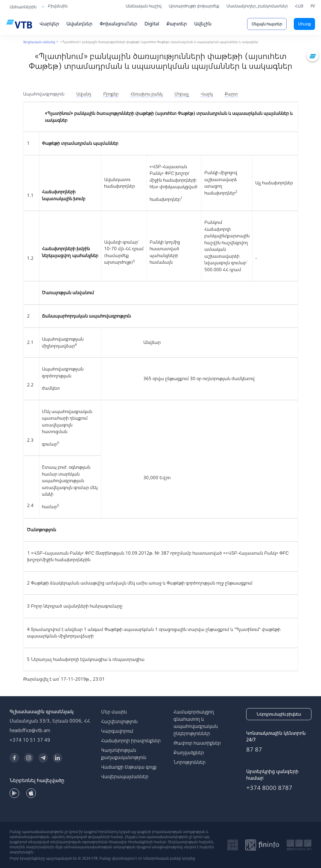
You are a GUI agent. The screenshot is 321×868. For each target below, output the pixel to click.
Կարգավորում (117, 731)
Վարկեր (49, 24)
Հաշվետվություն (119, 721)
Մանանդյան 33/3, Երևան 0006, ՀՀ (50, 721)
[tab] (44, 94)
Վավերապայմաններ (125, 776)
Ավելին (203, 24)
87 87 (254, 749)
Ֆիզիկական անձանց (39, 42)
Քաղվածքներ (189, 752)
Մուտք (304, 24)
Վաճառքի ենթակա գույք (129, 767)
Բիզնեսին (58, 6)
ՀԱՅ (299, 6)
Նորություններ (190, 762)
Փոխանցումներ (118, 24)
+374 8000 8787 (269, 788)
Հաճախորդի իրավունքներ (131, 740)
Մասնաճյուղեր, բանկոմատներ (257, 6)
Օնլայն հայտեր (267, 24)
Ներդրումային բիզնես (279, 714)
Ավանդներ (79, 24)
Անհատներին (23, 7)
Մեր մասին (114, 712)
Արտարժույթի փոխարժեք (194, 6)
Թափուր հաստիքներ (197, 743)
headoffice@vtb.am (30, 730)
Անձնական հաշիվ (144, 6)
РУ (313, 6)
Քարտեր (177, 24)
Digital (152, 24)
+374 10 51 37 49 (30, 740)
